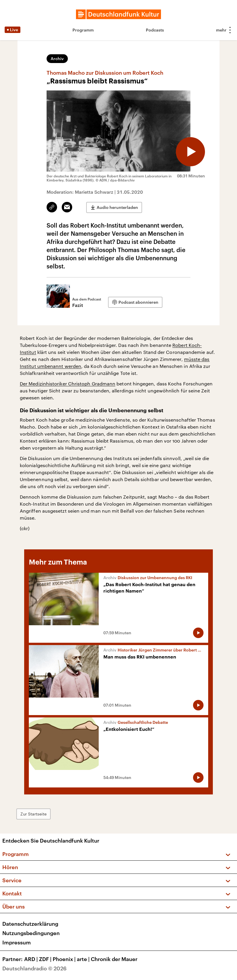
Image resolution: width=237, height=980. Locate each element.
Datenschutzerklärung (30, 924)
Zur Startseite (33, 814)
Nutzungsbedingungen (31, 933)
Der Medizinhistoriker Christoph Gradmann (68, 384)
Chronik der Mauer (114, 959)
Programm (83, 30)
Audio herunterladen (117, 207)
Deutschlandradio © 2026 (35, 968)
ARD (32, 959)
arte (84, 959)
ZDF (46, 959)
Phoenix (65, 959)
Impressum (17, 942)
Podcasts (155, 30)
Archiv (57, 58)
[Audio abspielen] (190, 152)
